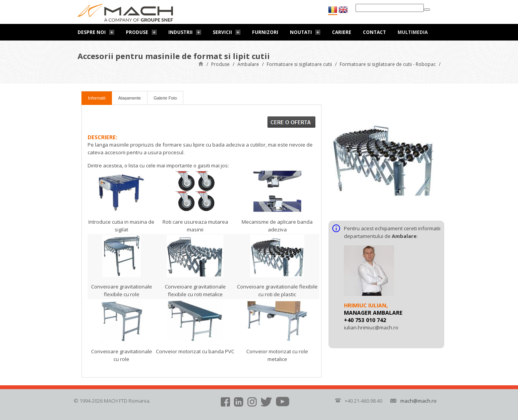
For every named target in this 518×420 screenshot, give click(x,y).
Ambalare (248, 64)
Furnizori (265, 32)
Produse (137, 32)
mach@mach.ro (418, 401)
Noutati (301, 32)
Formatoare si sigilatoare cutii (299, 64)
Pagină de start (201, 63)
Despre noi (92, 32)
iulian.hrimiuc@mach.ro (371, 327)
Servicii (222, 32)
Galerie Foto (165, 98)
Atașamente (129, 98)
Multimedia (413, 32)
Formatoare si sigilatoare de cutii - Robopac (388, 64)
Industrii (180, 32)
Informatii (97, 98)
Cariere (342, 32)
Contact (374, 32)
